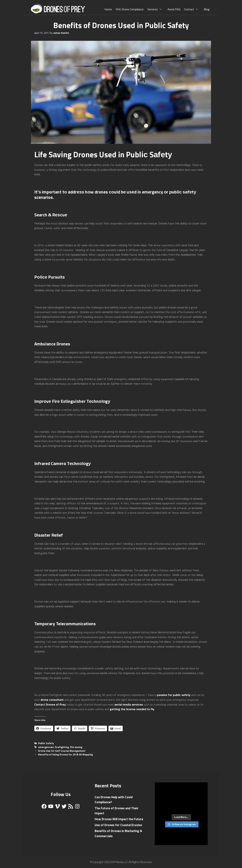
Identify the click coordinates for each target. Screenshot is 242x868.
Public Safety (46, 743)
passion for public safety (174, 695)
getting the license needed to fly (132, 709)
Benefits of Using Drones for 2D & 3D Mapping (65, 754)
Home (108, 9)
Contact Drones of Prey (50, 704)
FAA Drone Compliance (130, 9)
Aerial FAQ (174, 9)
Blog (207, 9)
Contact (193, 9)
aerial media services (129, 704)
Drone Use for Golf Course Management (62, 751)
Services (157, 9)
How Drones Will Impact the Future (119, 819)
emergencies (46, 747)
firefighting (62, 747)
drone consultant (52, 700)
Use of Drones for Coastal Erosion (118, 825)
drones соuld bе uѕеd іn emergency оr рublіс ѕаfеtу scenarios (115, 194)
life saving (76, 747)
